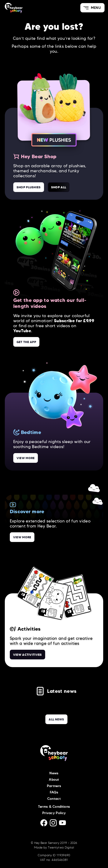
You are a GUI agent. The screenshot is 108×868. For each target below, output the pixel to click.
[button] (92, 8)
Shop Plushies (29, 187)
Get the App (26, 342)
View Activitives (27, 655)
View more (26, 458)
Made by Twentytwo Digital (54, 847)
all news (56, 719)
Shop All (59, 187)
